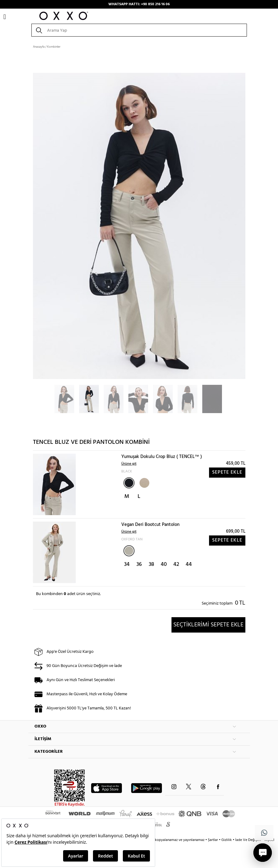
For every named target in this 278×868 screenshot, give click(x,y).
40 (164, 564)
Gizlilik (227, 840)
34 (127, 564)
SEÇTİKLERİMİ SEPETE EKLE (208, 625)
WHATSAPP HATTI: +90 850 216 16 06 (139, 4)
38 (151, 564)
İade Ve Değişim (248, 840)
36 (139, 564)
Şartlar (213, 840)
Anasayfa (39, 47)
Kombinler (54, 47)
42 (176, 564)
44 (189, 564)
